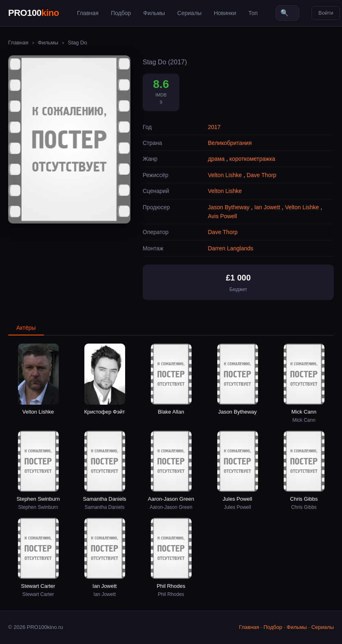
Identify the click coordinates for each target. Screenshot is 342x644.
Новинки (225, 13)
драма (216, 159)
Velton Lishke (225, 175)
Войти (326, 13)
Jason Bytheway (229, 207)
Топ (253, 13)
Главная (88, 13)
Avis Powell (222, 216)
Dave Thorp (261, 175)
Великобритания (230, 143)
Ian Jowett (267, 207)
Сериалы (190, 13)
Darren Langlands (231, 248)
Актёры (26, 328)
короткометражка (252, 159)
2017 (214, 127)
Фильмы (154, 13)
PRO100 (34, 13)
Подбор (121, 13)
